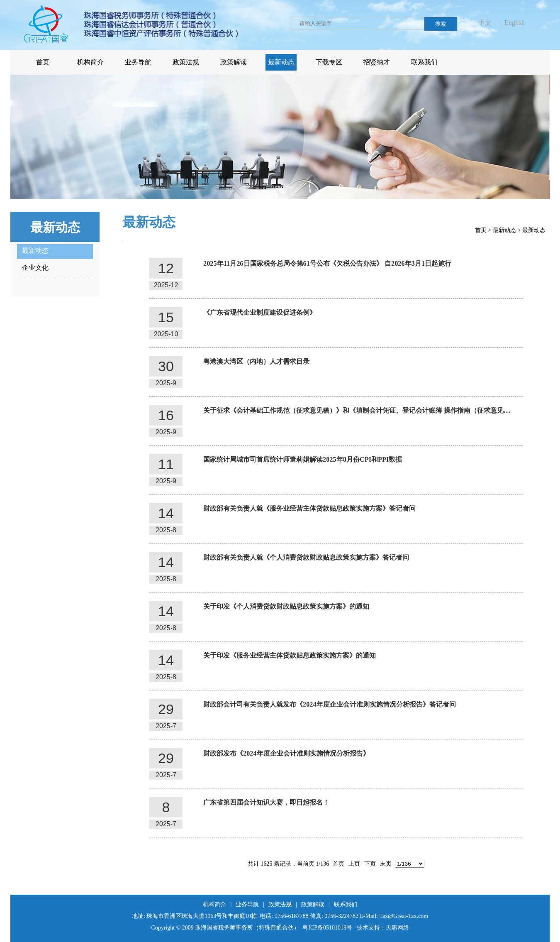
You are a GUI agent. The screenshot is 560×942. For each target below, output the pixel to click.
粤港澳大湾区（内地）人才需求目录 (256, 361)
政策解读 (313, 904)
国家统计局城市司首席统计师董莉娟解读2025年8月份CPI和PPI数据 (303, 459)
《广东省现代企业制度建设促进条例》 (260, 312)
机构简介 (214, 904)
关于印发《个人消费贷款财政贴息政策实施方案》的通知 (286, 606)
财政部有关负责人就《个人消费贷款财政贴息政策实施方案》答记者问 (306, 557)
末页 (386, 864)
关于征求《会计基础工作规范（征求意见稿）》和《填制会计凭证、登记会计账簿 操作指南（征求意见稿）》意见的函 (377, 410)
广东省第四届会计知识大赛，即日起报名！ (266, 802)
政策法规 (280, 904)
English (515, 23)
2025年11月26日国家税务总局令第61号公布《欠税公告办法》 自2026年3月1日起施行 (327, 263)
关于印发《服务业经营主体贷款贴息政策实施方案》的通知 (290, 655)
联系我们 (346, 904)
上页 (354, 864)
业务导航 (247, 904)
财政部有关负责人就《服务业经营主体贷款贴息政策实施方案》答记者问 (309, 508)
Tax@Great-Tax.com (404, 916)
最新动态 (504, 230)
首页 (481, 230)
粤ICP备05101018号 (327, 928)
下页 (370, 864)
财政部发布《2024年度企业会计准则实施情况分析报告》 (286, 753)
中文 (485, 23)
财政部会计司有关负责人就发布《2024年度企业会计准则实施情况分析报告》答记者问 (330, 704)
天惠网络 (397, 928)
